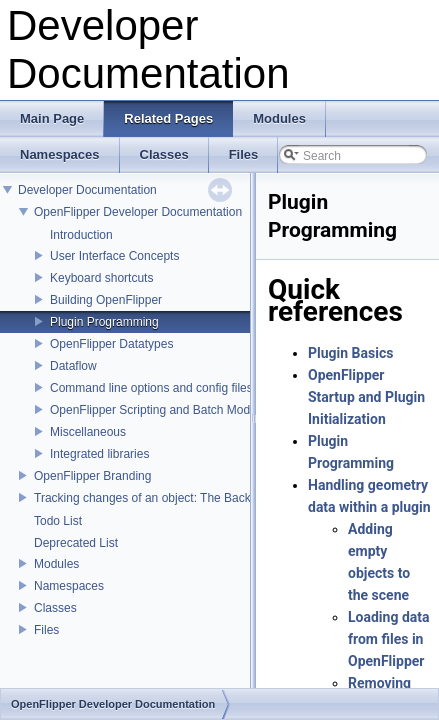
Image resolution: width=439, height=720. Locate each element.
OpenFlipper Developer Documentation (138, 212)
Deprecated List (76, 543)
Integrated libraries (99, 454)
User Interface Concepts (114, 256)
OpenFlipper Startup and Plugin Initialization (366, 397)
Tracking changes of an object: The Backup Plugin (167, 498)
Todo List (58, 521)
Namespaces (69, 586)
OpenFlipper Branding (92, 476)
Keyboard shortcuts (101, 278)
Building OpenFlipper (106, 300)
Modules (56, 564)
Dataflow (73, 366)
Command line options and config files (151, 388)
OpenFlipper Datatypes (111, 344)
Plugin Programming (104, 322)
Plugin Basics (350, 353)
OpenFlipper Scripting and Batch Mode (153, 410)
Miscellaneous (88, 432)
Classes (55, 608)
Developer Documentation (87, 190)
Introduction (81, 235)
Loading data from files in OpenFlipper (388, 639)
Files (46, 630)
